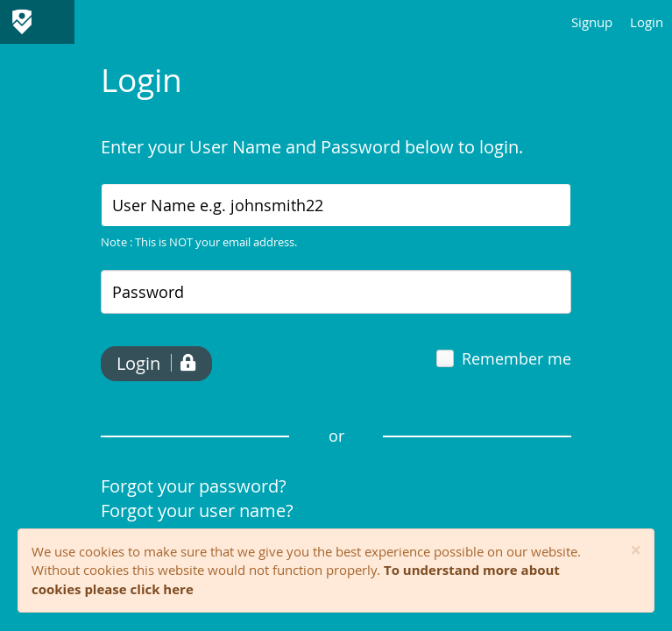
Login (647, 22)
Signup (592, 22)
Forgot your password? (194, 486)
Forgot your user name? (197, 510)
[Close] (636, 551)
